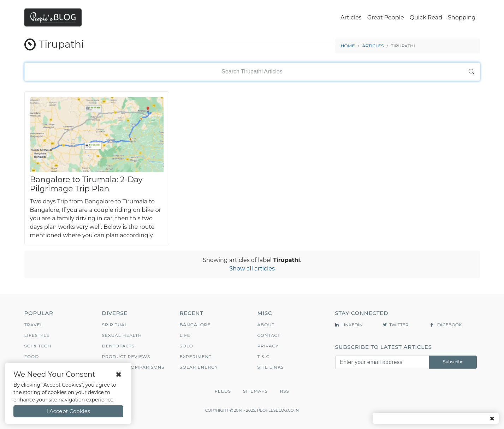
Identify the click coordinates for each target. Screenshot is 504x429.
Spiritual (115, 325)
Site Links (271, 367)
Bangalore (195, 325)
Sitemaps (255, 391)
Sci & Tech (38, 346)
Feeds (223, 391)
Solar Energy (199, 367)
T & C (264, 356)
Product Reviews (126, 356)
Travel (34, 325)
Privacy (268, 346)
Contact (269, 335)
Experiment (196, 356)
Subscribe (453, 362)
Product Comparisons (133, 367)
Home (348, 46)
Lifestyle (37, 335)
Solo (186, 346)
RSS (284, 391)
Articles (351, 17)
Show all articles (252, 269)
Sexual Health (122, 335)
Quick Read (426, 17)
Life (185, 335)
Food (32, 356)
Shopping (462, 17)
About (266, 325)
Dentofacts (118, 346)
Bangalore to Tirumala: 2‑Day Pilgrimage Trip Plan (86, 184)
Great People (386, 17)
